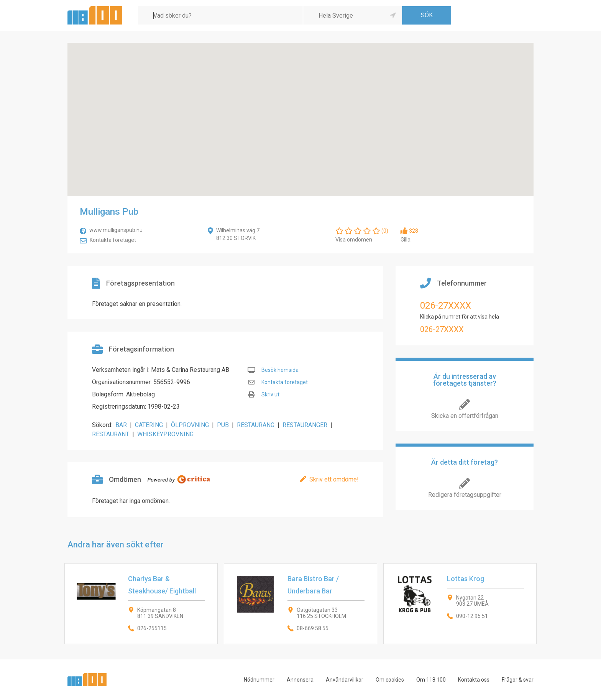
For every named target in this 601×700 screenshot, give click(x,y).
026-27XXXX (446, 306)
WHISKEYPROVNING (165, 434)
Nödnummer (259, 680)
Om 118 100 (431, 680)
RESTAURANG (256, 425)
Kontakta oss (474, 680)
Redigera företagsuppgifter (465, 495)
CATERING (149, 425)
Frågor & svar (518, 680)
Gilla (406, 240)
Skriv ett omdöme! (334, 479)
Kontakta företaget (113, 240)
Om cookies (390, 680)
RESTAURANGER (305, 425)
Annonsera (300, 680)
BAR (121, 425)
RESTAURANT (111, 434)
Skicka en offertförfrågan (465, 416)
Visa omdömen (354, 240)
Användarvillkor (345, 680)
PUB (223, 425)
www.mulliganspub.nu (116, 230)
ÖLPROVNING (190, 425)
